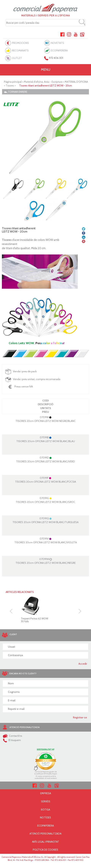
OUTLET (17, 58)
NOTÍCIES (45, 817)
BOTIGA (45, 810)
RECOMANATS (20, 51)
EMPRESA (46, 793)
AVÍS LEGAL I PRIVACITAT (46, 842)
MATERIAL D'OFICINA (76, 82)
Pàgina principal (13, 82)
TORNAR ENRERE (16, 92)
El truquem (12, 740)
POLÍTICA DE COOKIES (45, 850)
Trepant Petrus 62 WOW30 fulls (35, 620)
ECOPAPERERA (59, 51)
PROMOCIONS (20, 43)
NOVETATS (58, 43)
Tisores (10, 86)
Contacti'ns (13, 736)
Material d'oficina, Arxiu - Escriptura (43, 82)
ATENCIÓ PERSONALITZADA (45, 834)
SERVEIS (46, 801)
